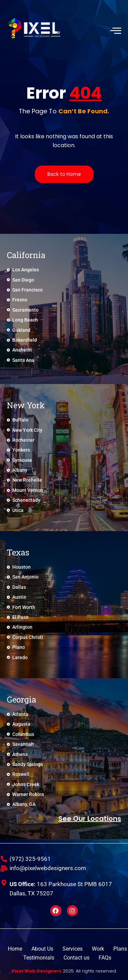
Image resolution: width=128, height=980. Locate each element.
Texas (18, 552)
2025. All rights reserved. (64, 971)
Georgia (22, 699)
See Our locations (90, 819)
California (26, 255)
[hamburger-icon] (115, 31)
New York (26, 405)
